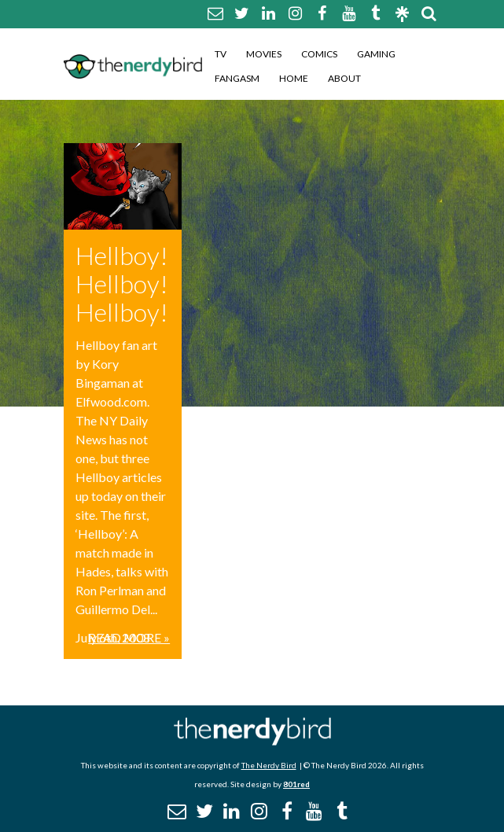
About (344, 78)
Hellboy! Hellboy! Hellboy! (122, 283)
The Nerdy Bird (269, 765)
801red (296, 784)
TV (221, 54)
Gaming (376, 54)
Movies (264, 54)
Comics (319, 54)
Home (294, 78)
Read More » (129, 637)
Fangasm (237, 78)
